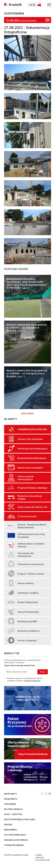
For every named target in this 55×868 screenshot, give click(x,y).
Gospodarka (14, 13)
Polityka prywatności (15, 835)
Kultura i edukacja (13, 809)
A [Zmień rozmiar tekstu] (30, 5)
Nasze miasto (11, 794)
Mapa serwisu (11, 830)
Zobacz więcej (27, 413)
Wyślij (43, 672)
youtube (50, 794)
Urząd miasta (11, 799)
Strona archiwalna (14, 845)
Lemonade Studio (43, 860)
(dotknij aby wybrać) (28, 20)
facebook (42, 794)
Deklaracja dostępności (16, 840)
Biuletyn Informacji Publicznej (20, 819)
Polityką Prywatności (32, 680)
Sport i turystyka (13, 814)
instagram (46, 794)
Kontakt (8, 825)
